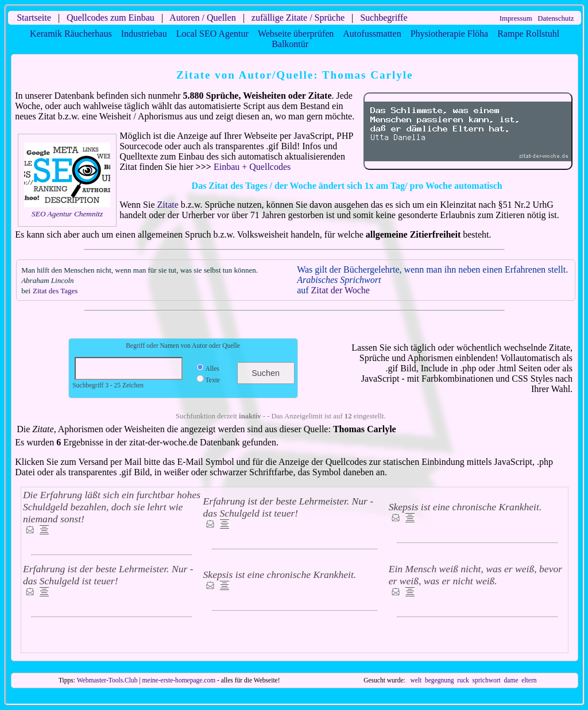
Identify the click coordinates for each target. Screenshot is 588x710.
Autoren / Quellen (203, 18)
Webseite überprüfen (296, 34)
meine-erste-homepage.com (179, 680)
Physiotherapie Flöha (450, 34)
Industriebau (144, 34)
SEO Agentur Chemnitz (67, 214)
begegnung (440, 680)
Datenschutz (556, 18)
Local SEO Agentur (212, 34)
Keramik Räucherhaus (71, 34)
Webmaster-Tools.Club (107, 680)
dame (511, 680)
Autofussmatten (372, 34)
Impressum (516, 18)
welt (416, 680)
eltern (529, 680)
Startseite (34, 18)
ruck (463, 680)
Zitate (168, 205)
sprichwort (487, 680)
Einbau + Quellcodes (252, 167)
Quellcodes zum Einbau (111, 18)
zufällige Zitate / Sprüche (298, 18)
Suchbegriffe (384, 18)
